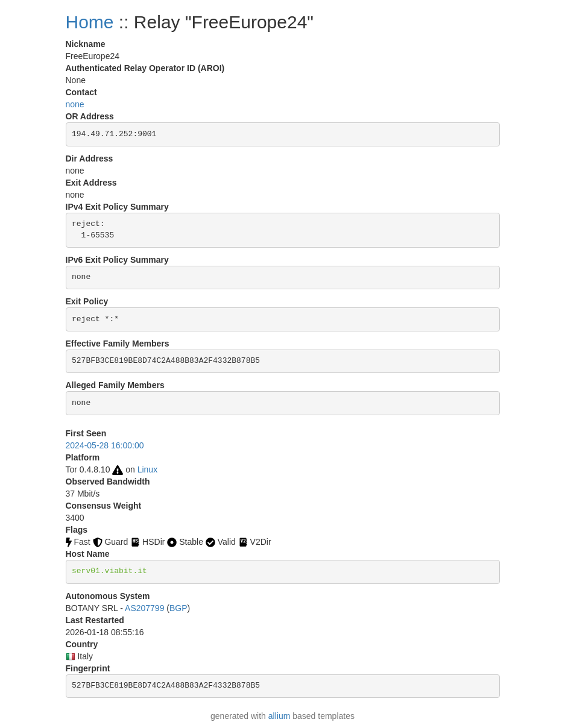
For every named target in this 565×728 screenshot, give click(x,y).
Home (90, 22)
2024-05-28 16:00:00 (105, 445)
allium (279, 716)
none (75, 104)
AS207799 (144, 608)
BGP (178, 608)
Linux (147, 469)
